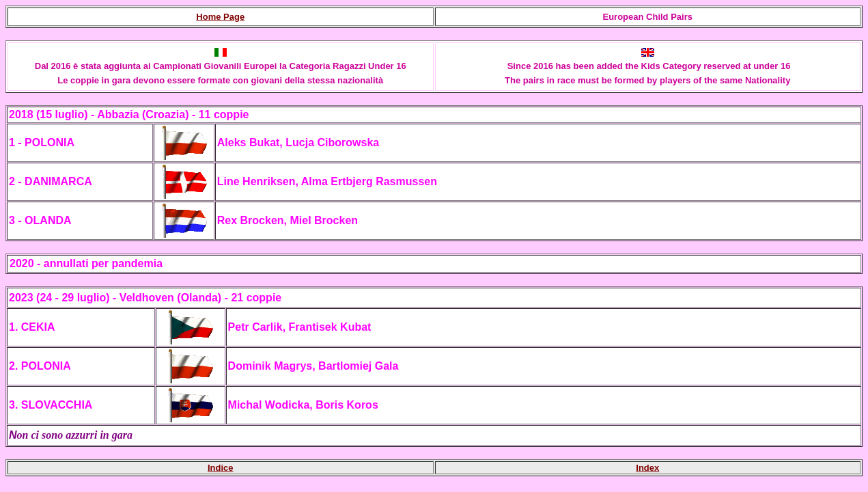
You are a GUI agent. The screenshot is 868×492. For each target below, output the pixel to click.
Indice (221, 468)
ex (654, 468)
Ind (643, 468)
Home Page (220, 17)
